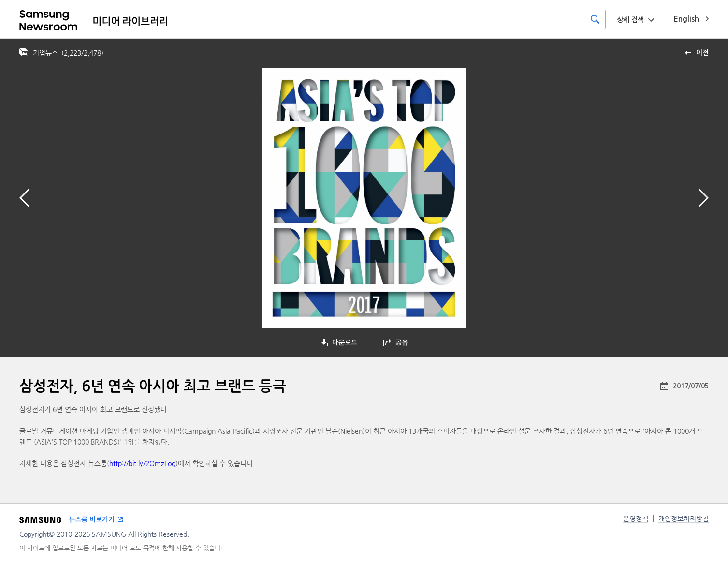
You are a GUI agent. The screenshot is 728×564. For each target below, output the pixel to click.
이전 (702, 53)
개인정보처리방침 (684, 519)
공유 (402, 342)
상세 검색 (630, 20)
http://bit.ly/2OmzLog (142, 463)
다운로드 (345, 342)
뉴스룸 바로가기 (92, 519)
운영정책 (636, 519)
